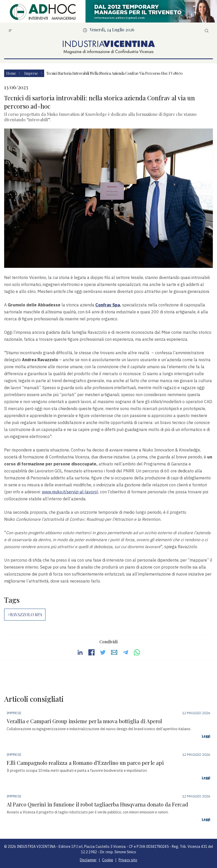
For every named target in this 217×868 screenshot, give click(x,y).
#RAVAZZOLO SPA (25, 614)
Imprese (32, 73)
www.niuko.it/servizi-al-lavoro (69, 492)
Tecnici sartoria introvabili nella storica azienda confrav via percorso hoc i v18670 (114, 73)
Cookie (108, 860)
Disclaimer (88, 860)
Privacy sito (128, 860)
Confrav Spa (108, 305)
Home (11, 73)
